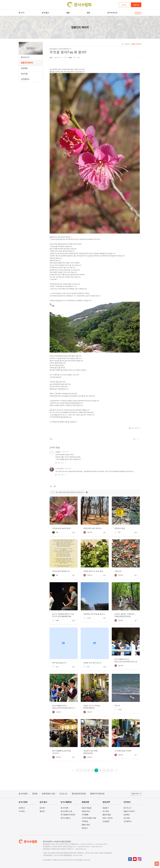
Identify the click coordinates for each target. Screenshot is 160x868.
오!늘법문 (106, 821)
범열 (51, 57)
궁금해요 (24, 68)
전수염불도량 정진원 (68, 815)
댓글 (62, 463)
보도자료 (24, 74)
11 (112, 770)
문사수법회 (65, 808)
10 (108, 770)
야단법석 (127, 44)
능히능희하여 (59, 469)
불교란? (42, 811)
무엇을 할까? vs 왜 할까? (68, 52)
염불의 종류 (86, 825)
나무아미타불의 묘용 (89, 818)
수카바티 (22, 811)
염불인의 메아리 (27, 63)
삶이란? (42, 808)
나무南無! (85, 815)
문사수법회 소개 (66, 811)
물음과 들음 (107, 815)
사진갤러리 (25, 79)
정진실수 (85, 828)
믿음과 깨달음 (87, 808)
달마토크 (22, 808)
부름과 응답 (86, 811)
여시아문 (106, 811)
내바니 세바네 (107, 818)
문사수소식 (25, 57)
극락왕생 (85, 821)
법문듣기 (106, 808)
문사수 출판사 (66, 818)
